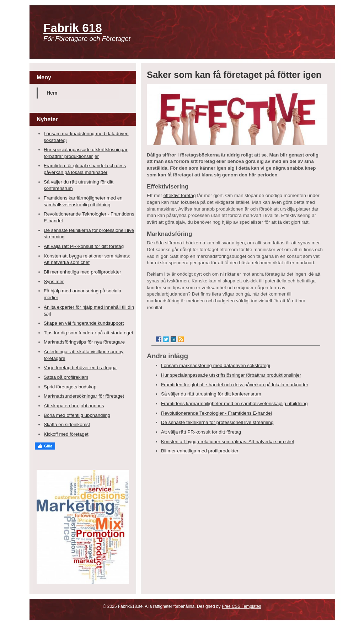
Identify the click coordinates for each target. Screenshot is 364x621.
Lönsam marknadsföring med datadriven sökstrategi (216, 365)
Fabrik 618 (73, 28)
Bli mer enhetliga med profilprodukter (82, 272)
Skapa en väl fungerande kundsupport (84, 323)
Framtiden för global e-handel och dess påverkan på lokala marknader (235, 385)
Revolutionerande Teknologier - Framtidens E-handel (216, 413)
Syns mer (54, 282)
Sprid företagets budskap (70, 387)
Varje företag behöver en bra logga (80, 368)
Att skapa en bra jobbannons (74, 406)
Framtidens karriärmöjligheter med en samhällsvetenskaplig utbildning (234, 404)
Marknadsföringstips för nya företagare (84, 342)
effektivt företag (180, 195)
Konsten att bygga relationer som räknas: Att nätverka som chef (228, 442)
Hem (52, 93)
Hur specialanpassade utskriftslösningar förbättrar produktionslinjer (231, 375)
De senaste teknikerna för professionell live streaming (217, 422)
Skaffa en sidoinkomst (67, 424)
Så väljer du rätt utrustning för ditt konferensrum (211, 394)
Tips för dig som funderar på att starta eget (88, 333)
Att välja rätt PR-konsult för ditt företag (84, 246)
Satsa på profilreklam (66, 377)
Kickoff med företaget (66, 434)
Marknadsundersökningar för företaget (84, 396)
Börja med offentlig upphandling (77, 415)
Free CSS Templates (242, 606)
